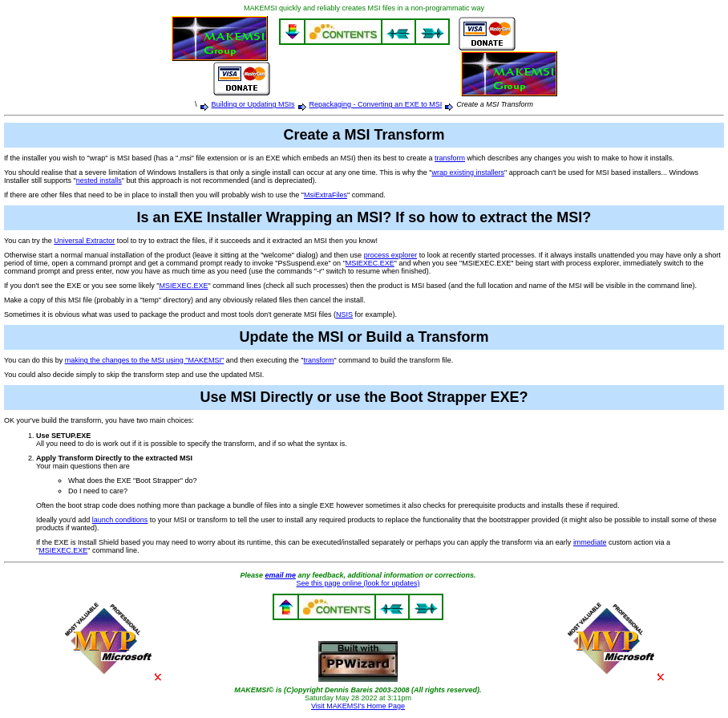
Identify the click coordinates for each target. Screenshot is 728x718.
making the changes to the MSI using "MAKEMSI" (144, 360)
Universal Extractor (84, 241)
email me (280, 575)
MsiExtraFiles (326, 195)
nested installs (99, 181)
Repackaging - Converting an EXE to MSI (376, 104)
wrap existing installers (468, 172)
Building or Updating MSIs (253, 104)
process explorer (391, 255)
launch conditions (120, 520)
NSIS (344, 314)
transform (450, 158)
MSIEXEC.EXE (370, 263)
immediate (590, 542)
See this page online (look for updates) (358, 583)
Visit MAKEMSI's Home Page (358, 706)
